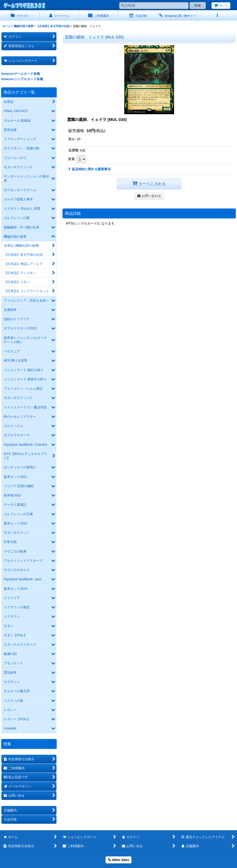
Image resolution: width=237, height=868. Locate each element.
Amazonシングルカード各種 (22, 79)
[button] (217, 16)
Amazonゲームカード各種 (20, 74)
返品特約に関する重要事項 (89, 169)
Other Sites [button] (118, 860)
